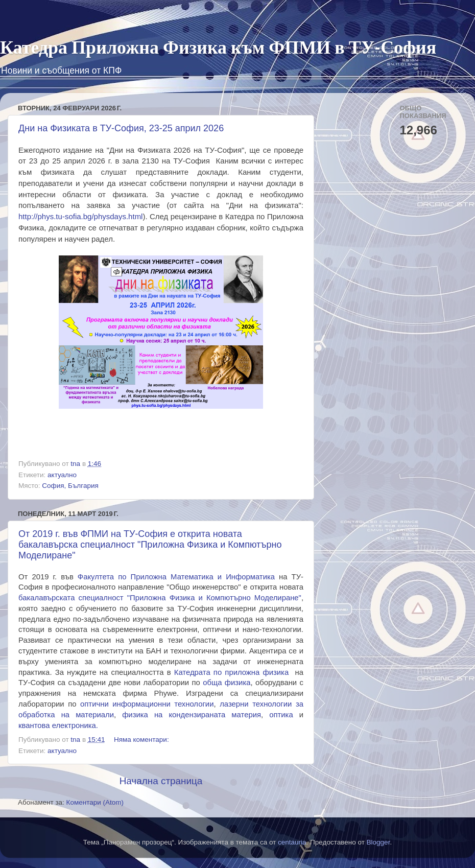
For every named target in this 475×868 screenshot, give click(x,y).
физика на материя (192, 715)
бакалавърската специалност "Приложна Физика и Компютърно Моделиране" (160, 598)
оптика (281, 715)
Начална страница (161, 781)
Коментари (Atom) (95, 802)
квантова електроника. (58, 725)
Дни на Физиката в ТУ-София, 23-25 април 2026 (121, 128)
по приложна (219, 672)
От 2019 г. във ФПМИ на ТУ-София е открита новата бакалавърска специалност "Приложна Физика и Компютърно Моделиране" (150, 545)
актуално (62, 475)
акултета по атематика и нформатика (176, 577)
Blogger (378, 842)
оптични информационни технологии (147, 704)
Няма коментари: (142, 740)
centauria (292, 842)
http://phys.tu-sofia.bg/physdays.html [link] (80, 216)
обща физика (227, 683)
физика (276, 672)
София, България (70, 486)
